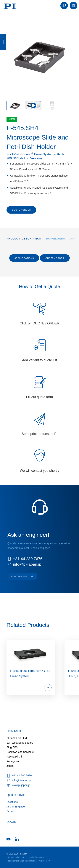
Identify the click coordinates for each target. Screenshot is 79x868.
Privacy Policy (44, 861)
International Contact (16, 857)
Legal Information (36, 857)
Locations (12, 802)
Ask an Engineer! (16, 807)
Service (11, 811)
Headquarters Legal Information (21, 861)
